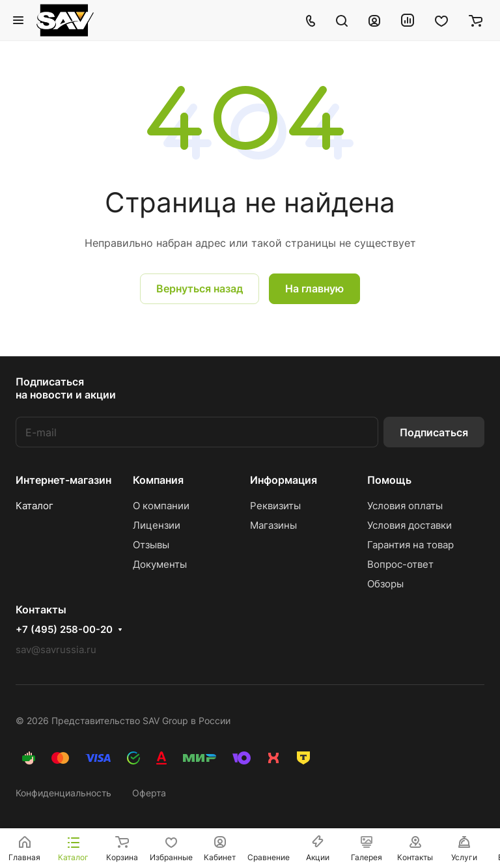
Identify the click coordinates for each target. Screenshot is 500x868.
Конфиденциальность (63, 793)
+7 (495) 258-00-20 (64, 630)
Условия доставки (410, 525)
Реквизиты (275, 506)
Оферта (149, 793)
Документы (160, 564)
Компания (158, 480)
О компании (161, 506)
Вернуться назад (200, 288)
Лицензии (157, 525)
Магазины (273, 525)
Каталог (35, 506)
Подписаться (434, 432)
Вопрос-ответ (400, 564)
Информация (284, 480)
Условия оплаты (405, 506)
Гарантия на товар (410, 545)
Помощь (389, 480)
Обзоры (385, 584)
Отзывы (151, 545)
